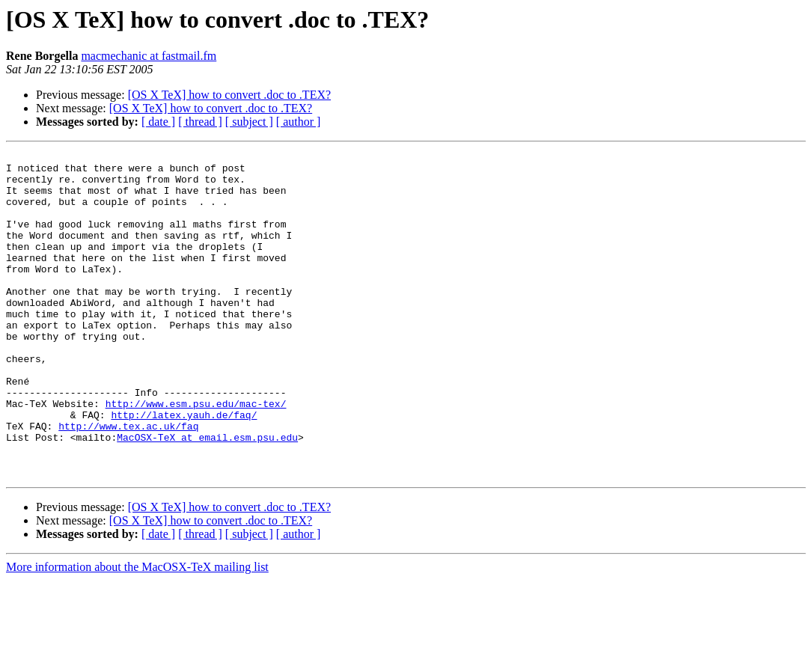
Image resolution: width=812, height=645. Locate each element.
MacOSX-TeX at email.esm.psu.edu (207, 495)
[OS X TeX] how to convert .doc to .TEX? (229, 95)
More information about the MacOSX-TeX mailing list (137, 632)
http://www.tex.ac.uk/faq (128, 482)
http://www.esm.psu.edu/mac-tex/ (196, 455)
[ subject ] (249, 122)
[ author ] (299, 122)
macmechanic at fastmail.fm (149, 56)
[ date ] (158, 122)
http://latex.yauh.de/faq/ (184, 468)
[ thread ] (200, 122)
